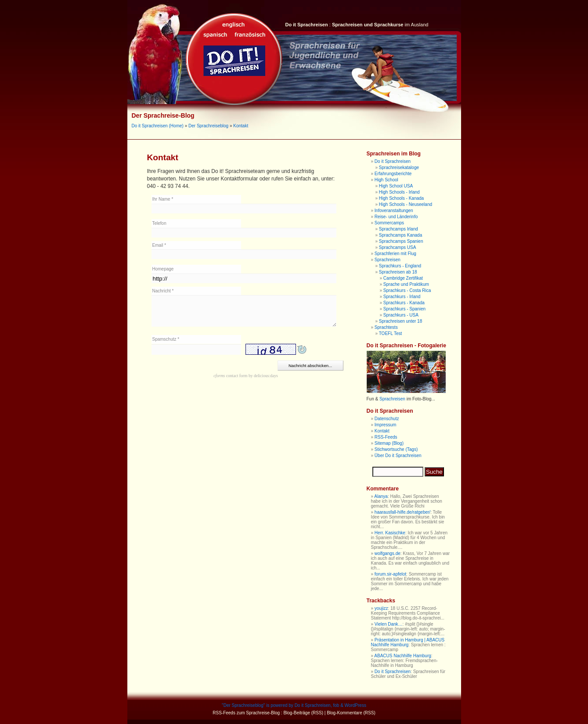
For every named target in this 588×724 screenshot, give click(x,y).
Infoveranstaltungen (394, 211)
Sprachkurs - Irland (402, 297)
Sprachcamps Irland (399, 229)
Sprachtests (386, 327)
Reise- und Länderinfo (396, 217)
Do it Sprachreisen (393, 161)
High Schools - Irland (399, 192)
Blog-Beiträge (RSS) (303, 713)
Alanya (381, 496)
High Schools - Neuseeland (406, 204)
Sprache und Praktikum (406, 284)
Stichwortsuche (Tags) (396, 449)
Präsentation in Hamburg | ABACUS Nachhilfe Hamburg (408, 642)
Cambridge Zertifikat (403, 278)
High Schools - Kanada (401, 198)
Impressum (385, 425)
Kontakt (241, 126)
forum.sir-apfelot (390, 574)
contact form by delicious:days (246, 376)
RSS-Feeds (386, 437)
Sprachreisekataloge (399, 167)
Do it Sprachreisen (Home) (158, 126)
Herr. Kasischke (390, 533)
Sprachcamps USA (397, 247)
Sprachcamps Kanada (400, 235)
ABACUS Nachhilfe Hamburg (403, 656)
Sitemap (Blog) (389, 443)
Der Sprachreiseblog (208, 126)
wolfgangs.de (388, 553)
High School (386, 180)
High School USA (396, 186)
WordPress (355, 705)
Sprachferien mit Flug (395, 254)
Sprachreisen (388, 260)
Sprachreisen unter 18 (400, 321)
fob (336, 705)
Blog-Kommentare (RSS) (351, 713)
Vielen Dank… (389, 624)
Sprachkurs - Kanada (404, 303)
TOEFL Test (391, 333)
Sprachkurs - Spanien (404, 309)
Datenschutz (387, 419)
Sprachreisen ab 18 (398, 272)
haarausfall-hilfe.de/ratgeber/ (402, 512)
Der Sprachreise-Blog (163, 115)
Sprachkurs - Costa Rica (407, 290)
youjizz (381, 608)
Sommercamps (389, 223)
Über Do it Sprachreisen (398, 456)
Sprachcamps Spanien (401, 241)
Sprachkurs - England (400, 266)
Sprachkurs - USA (401, 315)
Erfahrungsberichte (393, 174)
